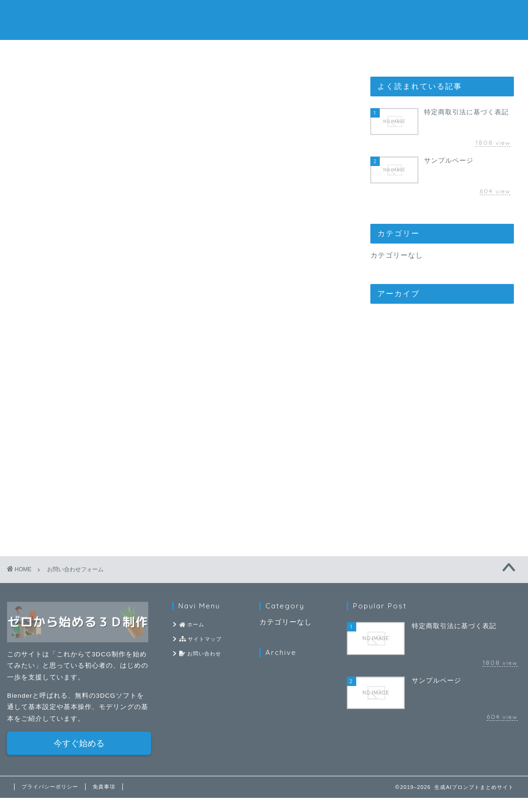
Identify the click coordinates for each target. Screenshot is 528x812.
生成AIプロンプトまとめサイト (264, 19)
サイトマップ (264, 52)
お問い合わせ (378, 52)
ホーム (151, 52)
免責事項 (104, 801)
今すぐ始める (79, 757)
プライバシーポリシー (50, 801)
